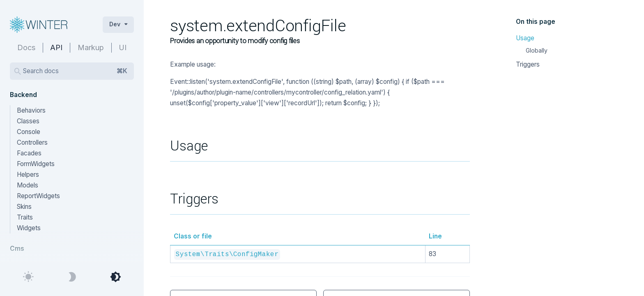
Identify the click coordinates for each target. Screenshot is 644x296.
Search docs (75, 71)
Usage (525, 38)
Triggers (528, 64)
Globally (537, 50)
